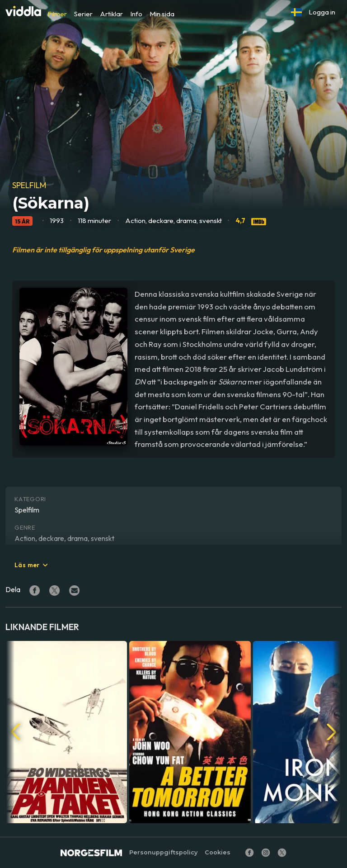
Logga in (322, 12)
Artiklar (111, 14)
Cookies (218, 852)
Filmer (57, 14)
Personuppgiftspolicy (163, 852)
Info (136, 14)
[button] (296, 12)
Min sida (162, 14)
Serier (83, 14)
